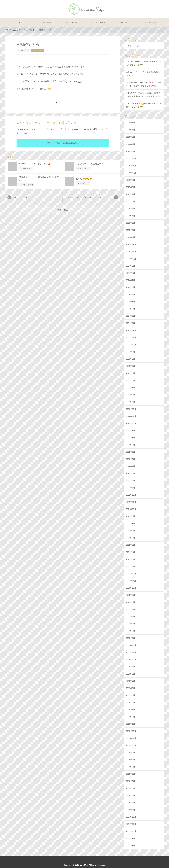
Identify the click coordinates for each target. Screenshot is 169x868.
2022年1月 (131, 488)
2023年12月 (131, 330)
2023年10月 (131, 345)
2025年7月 (131, 194)
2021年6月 (131, 538)
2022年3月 (131, 473)
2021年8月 (131, 524)
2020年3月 (131, 624)
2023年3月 (131, 388)
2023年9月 (131, 352)
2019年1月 (131, 724)
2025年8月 (131, 187)
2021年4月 (131, 552)
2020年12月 (131, 574)
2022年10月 (131, 423)
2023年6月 (131, 366)
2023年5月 (131, 373)
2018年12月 (131, 731)
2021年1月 (131, 566)
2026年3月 (131, 137)
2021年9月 (131, 516)
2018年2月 (131, 803)
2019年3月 (131, 710)
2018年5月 (131, 781)
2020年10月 (131, 588)
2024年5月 (131, 295)
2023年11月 (131, 337)
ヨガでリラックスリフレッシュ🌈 (35, 164)
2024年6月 (131, 287)
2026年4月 (131, 130)
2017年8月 (131, 846)
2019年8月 (131, 674)
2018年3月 (131, 795)
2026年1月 (131, 151)
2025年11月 (131, 166)
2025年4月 (131, 216)
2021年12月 (131, 495)
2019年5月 (131, 695)
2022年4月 (131, 466)
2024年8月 (131, 273)
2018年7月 (131, 767)
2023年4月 (131, 380)
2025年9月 (131, 180)
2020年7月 (131, 609)
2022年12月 (131, 409)
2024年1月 (131, 323)
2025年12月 (131, 158)
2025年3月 (131, 223)
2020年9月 (131, 595)
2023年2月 (131, 395)
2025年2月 (131, 230)
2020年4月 (131, 617)
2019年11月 (131, 652)
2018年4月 (131, 788)
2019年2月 (131, 717)
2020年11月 (131, 581)
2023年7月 (131, 359)
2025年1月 (131, 237)
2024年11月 (131, 251)
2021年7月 (131, 531)
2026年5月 (131, 123)
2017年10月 (131, 831)
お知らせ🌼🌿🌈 (84, 179)
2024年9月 (131, 266)
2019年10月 (131, 659)
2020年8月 (131, 602)
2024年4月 (131, 302)
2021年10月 (131, 509)
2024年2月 (131, 316)
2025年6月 (131, 201)
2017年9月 (131, 838)
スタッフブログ (37, 50)
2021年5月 (131, 545)
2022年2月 (131, 480)
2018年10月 (131, 745)
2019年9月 (131, 667)
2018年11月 (131, 738)
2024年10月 (131, 259)
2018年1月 (131, 810)
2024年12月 (131, 244)
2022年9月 (131, 430)
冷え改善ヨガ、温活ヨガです (90, 164)
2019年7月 (131, 681)
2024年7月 (131, 280)
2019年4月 (131, 702)
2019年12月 (131, 645)
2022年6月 (131, 452)
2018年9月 (131, 753)
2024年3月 (131, 309)
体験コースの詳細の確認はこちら (63, 143)
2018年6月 (131, 774)
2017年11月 (131, 824)
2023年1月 (131, 402)
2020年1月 (131, 638)
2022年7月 (131, 445)
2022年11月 (131, 416)
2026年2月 (131, 144)
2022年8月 (131, 438)
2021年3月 (131, 559)
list (57, 103)
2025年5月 (131, 209)
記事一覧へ (63, 210)
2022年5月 (131, 459)
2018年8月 (131, 760)
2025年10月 (131, 173)
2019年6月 (131, 688)
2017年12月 (131, 817)
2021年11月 (131, 502)
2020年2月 (131, 631)
